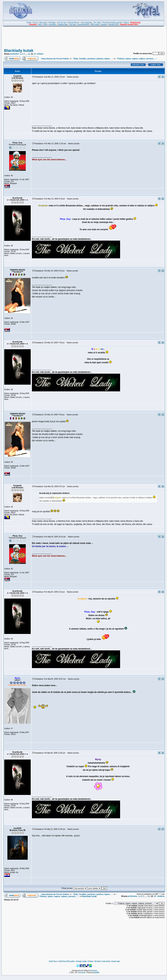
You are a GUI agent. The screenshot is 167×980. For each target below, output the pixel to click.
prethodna (14, 54)
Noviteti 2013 (114, 25)
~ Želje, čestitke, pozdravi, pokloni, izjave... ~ (92, 59)
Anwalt (113, 961)
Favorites (52, 25)
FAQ (40, 25)
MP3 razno (95, 25)
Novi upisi (43, 23)
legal (118, 961)
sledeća (40, 54)
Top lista (73, 25)
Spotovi (104, 25)
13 (35, 54)
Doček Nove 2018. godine (66, 961)
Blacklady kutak (19, 51)
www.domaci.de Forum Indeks (55, 59)
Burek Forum (53, 961)
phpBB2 (97, 972)
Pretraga (52, 23)
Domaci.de (93, 971)
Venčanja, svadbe (81, 961)
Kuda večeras (106, 961)
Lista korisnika (86, 23)
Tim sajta (97, 23)
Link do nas (62, 23)
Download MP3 (83, 25)
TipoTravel (97, 961)
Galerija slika (63, 25)
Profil (45, 25)
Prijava (126, 23)
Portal (29, 23)
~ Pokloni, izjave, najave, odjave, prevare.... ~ (136, 59)
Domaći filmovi (73, 23)
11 (29, 54)
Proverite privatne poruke (112, 23)
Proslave (90, 961)
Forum (35, 23)
